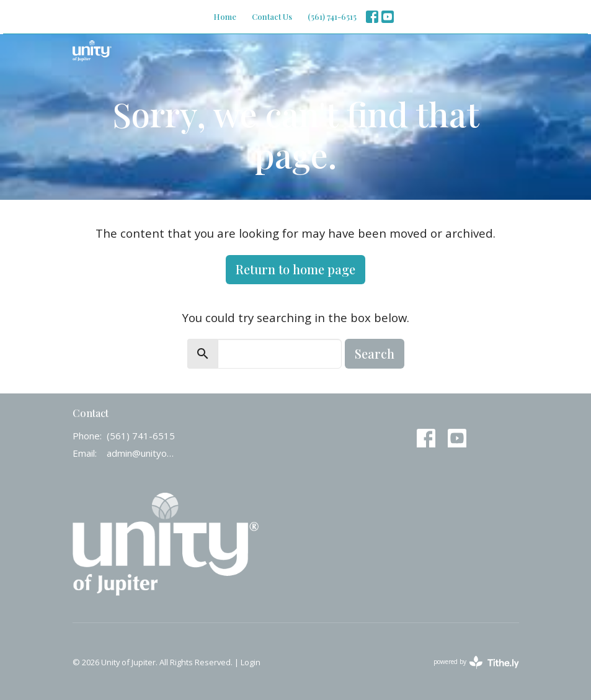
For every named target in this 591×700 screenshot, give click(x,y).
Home (225, 16)
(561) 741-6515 (332, 16)
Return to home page (295, 269)
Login (251, 662)
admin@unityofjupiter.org (141, 453)
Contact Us (272, 16)
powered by (476, 662)
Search (375, 353)
